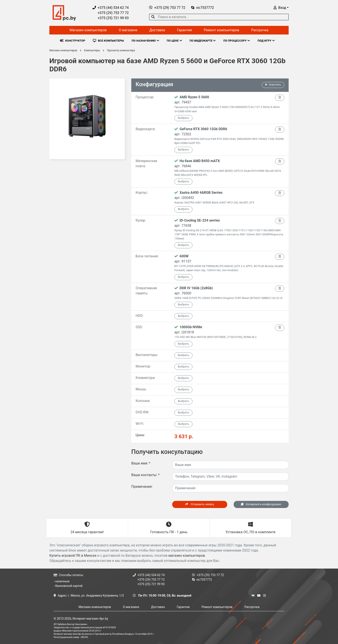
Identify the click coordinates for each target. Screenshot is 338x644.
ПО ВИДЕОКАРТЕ (203, 41)
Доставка (157, 30)
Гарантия (184, 30)
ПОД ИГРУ (266, 41)
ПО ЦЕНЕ (174, 41)
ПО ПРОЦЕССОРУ (237, 41)
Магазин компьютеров (88, 30)
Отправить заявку (200, 504)
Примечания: (142, 487)
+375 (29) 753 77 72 (111, 13)
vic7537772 (203, 8)
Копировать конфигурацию (261, 504)
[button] (281, 8)
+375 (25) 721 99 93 (111, 18)
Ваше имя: (141, 463)
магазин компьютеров (187, 556)
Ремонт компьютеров (222, 30)
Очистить (273, 85)
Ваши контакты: (145, 475)
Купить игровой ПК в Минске (73, 556)
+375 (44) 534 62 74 (111, 8)
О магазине (128, 30)
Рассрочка (260, 30)
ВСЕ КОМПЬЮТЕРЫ (108, 41)
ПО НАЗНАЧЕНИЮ (145, 41)
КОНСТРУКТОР (73, 41)
